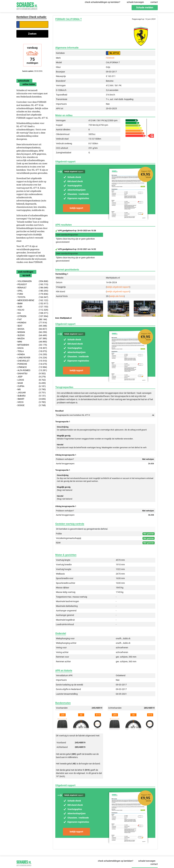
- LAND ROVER (32, 358)
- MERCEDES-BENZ (32, 300)
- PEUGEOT (32, 284)
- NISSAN (32, 332)
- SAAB (31, 383)
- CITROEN (32, 316)
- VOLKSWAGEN (32, 281)
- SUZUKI (32, 335)
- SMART (31, 399)
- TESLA (32, 351)
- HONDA (32, 354)
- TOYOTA (32, 297)
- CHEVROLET (32, 361)
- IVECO (31, 402)
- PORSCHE (32, 364)
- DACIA (32, 348)
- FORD (32, 294)
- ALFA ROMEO (32, 370)
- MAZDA (32, 339)
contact (154, 2)
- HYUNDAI (32, 323)
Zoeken (32, 34)
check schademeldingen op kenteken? (103, 2)
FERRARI (110, 58)
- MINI (32, 342)
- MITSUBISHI (32, 345)
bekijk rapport (76, 208)
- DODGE (31, 405)
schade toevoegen (135, 2)
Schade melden (145, 7)
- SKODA (32, 329)
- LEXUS (31, 380)
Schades (27, 6)
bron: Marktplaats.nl (63, 318)
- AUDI (32, 307)
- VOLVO (32, 310)
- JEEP (31, 377)
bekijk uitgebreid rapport (118, 287)
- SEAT (32, 326)
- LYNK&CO (32, 367)
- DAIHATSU (31, 374)
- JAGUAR (31, 393)
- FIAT (32, 319)
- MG (31, 389)
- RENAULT (32, 288)
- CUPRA (31, 386)
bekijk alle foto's (117, 296)
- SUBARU (31, 396)
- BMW (32, 304)
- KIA (32, 313)
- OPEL (32, 291)
